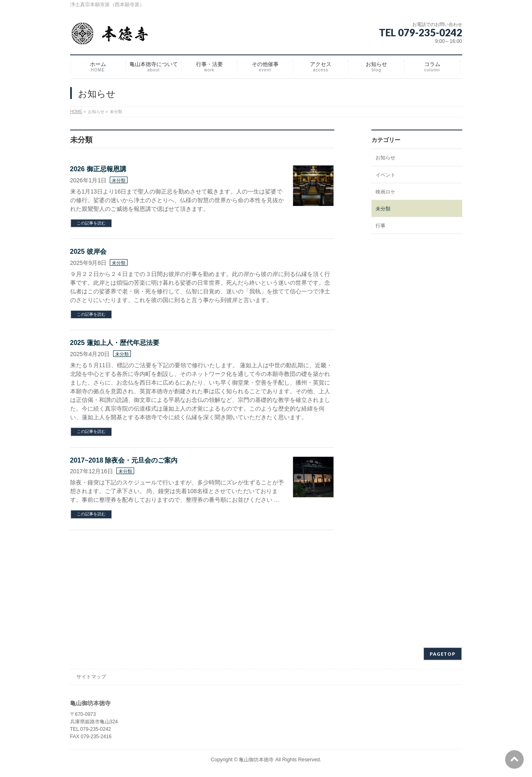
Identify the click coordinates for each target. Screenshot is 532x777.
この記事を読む (91, 223)
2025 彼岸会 (88, 252)
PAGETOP (443, 654)
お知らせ (385, 158)
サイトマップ (91, 677)
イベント (385, 175)
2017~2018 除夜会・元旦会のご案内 (124, 460)
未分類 (119, 180)
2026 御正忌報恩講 (98, 169)
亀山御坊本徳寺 (256, 760)
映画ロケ (385, 192)
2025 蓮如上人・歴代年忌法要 (115, 343)
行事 (381, 226)
